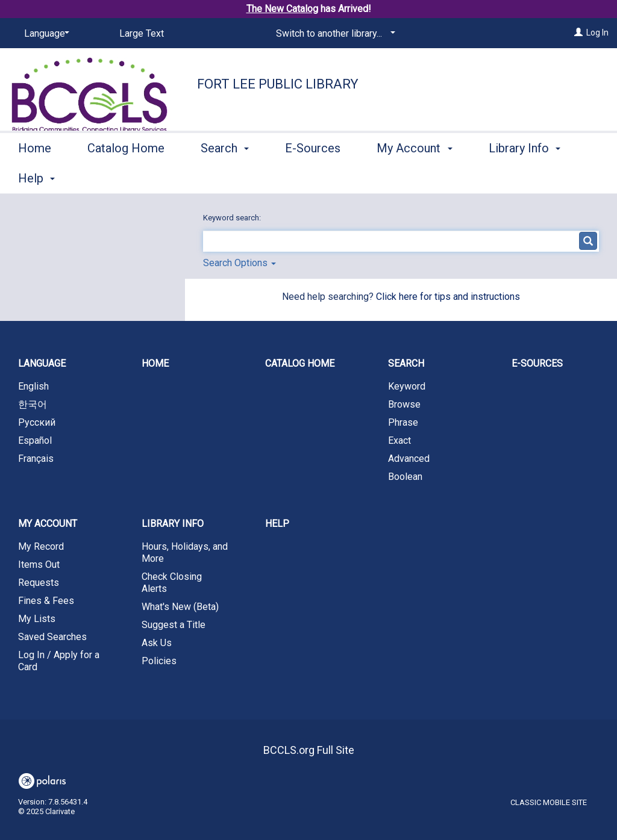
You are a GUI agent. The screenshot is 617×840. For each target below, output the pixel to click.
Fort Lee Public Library (278, 84)
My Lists (37, 619)
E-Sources (313, 176)
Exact (399, 440)
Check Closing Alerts (172, 583)
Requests (39, 583)
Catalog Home (126, 176)
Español (35, 440)
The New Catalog (282, 9)
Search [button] (225, 176)
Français (36, 459)
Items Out (39, 565)
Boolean (405, 477)
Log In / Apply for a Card (59, 661)
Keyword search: (233, 218)
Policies (159, 661)
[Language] (45, 34)
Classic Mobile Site (549, 802)
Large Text (142, 33)
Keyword (407, 386)
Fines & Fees (46, 601)
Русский (37, 422)
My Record (41, 546)
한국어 (33, 404)
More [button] (512, 178)
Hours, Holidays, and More (185, 552)
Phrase (403, 422)
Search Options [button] (240, 263)
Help (277, 524)
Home (35, 176)
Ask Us (157, 643)
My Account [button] (414, 176)
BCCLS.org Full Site (309, 750)
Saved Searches (52, 637)
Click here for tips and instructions (448, 297)
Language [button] (42, 363)
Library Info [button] (173, 524)
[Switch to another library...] (334, 34)
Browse (404, 404)
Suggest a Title (174, 625)
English (33, 386)
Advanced (409, 459)
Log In (597, 33)
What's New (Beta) (180, 607)
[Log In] (578, 33)
